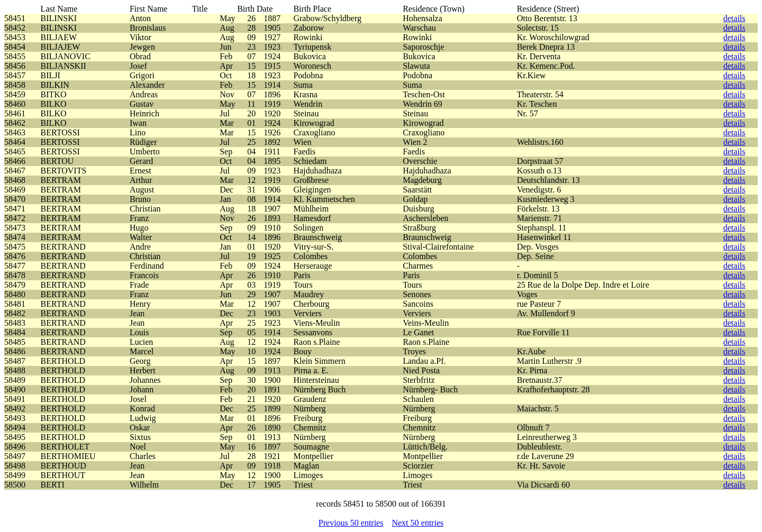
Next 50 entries (418, 523)
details (734, 18)
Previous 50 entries (351, 523)
